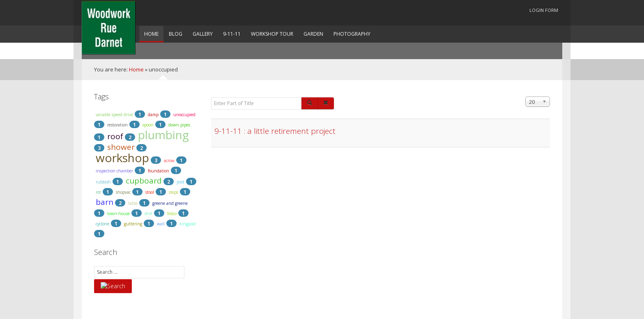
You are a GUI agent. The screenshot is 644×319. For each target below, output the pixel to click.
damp (153, 115)
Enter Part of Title (211, 97)
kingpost (188, 224)
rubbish (103, 182)
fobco (172, 213)
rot (98, 192)
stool (150, 192)
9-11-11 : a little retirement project (275, 131)
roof (115, 136)
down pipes (179, 125)
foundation (159, 171)
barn (105, 202)
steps (174, 192)
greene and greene (170, 203)
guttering (133, 224)
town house (118, 213)
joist (181, 182)
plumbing (163, 135)
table (133, 203)
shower (121, 147)
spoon (148, 125)
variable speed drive (114, 115)
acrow (169, 161)
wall (161, 224)
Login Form (544, 10)
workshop (122, 158)
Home (136, 69)
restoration (117, 125)
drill (148, 213)
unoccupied (184, 115)
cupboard (144, 181)
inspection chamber (114, 171)
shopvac (123, 192)
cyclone (102, 224)
